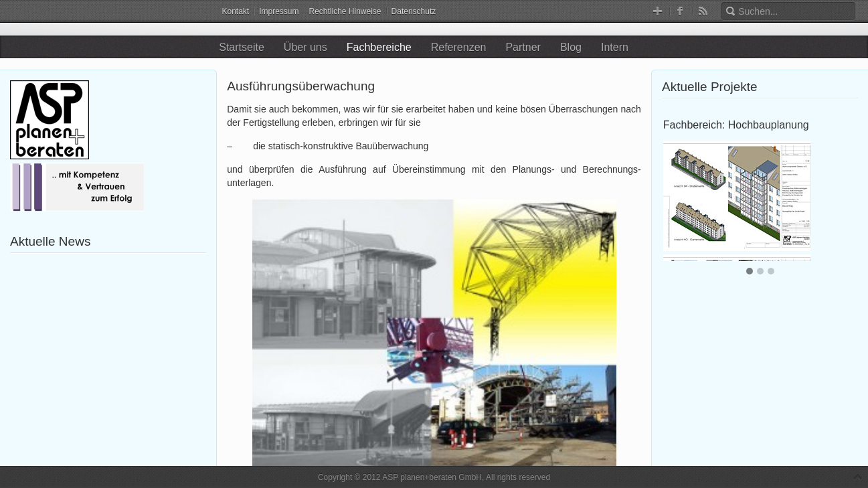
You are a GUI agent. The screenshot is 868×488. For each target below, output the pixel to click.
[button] (750, 272)
